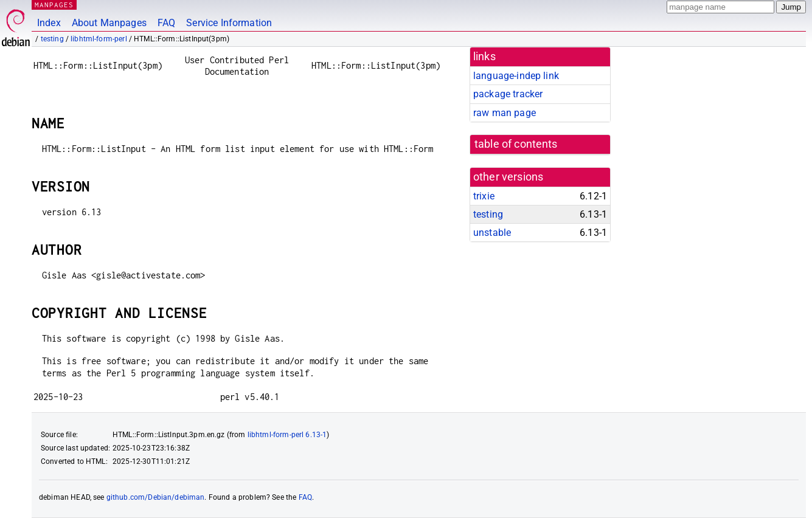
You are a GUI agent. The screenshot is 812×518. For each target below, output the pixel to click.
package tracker (508, 94)
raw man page (505, 113)
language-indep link (516, 76)
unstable (492, 233)
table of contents (516, 144)
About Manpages (109, 23)
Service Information (229, 23)
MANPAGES (54, 5)
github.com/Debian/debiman (156, 497)
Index (49, 23)
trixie (484, 196)
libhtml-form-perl (99, 39)
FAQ (166, 23)
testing (52, 39)
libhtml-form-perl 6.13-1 (287, 435)
